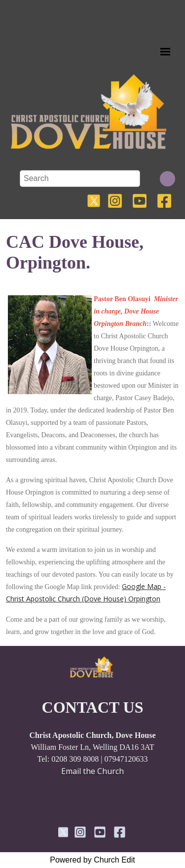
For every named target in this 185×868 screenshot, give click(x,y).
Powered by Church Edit (92, 860)
